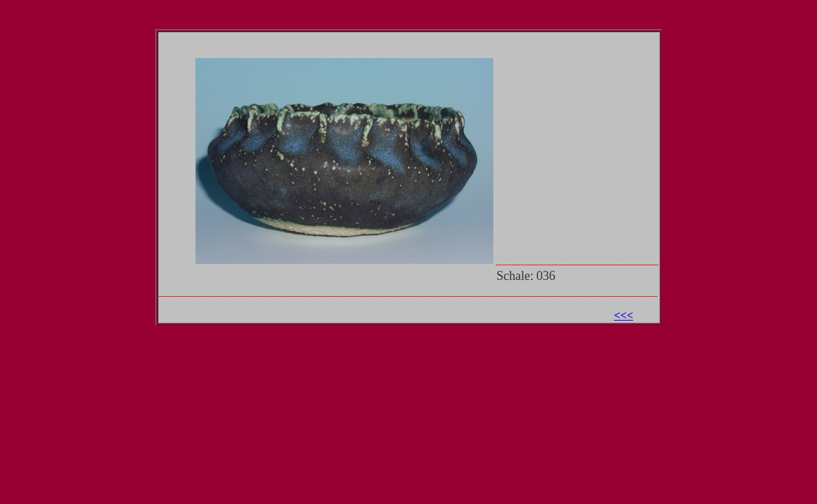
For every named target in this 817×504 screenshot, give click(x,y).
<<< (623, 315)
